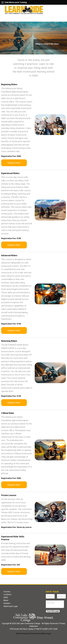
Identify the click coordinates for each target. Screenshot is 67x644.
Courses (7, 592)
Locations (7, 594)
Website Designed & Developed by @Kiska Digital (34, 634)
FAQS (6, 597)
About (6, 600)
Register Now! (14, 163)
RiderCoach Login (11, 606)
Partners (7, 603)
